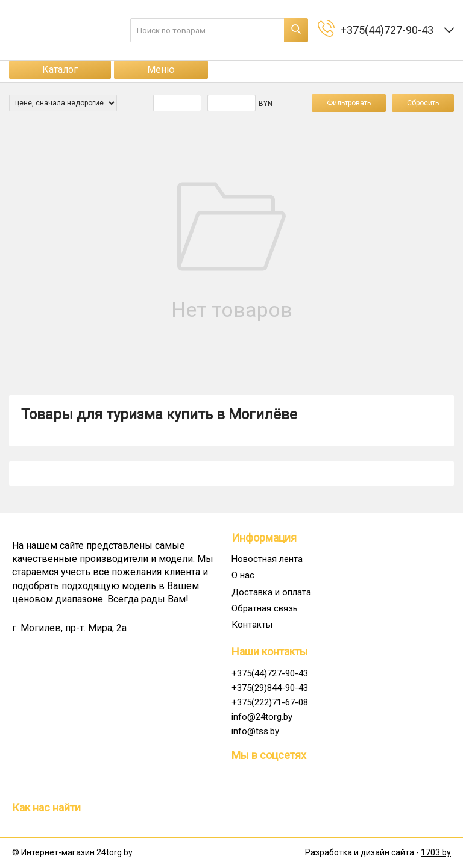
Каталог (60, 70)
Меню (161, 70)
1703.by (436, 852)
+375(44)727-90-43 (270, 673)
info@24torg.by (262, 717)
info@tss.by (255, 731)
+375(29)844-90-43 (270, 688)
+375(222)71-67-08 (270, 702)
